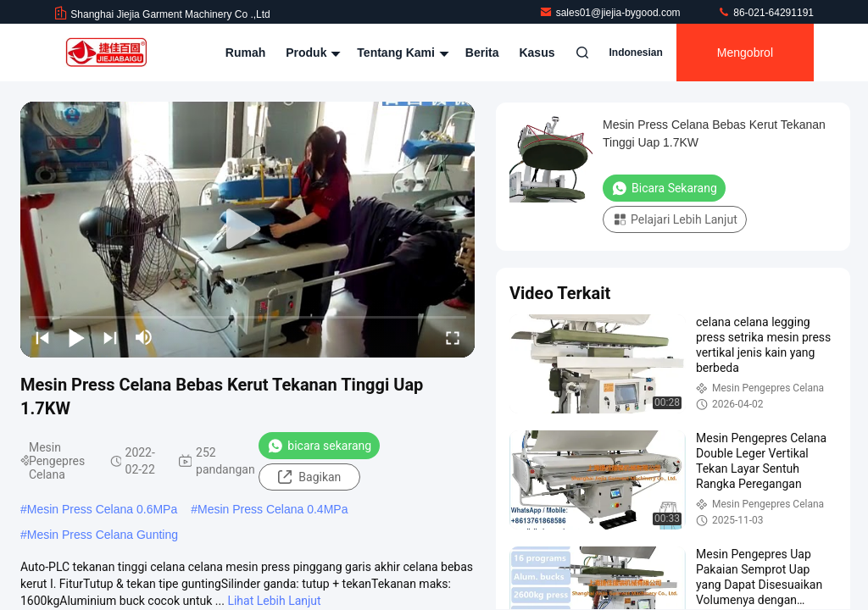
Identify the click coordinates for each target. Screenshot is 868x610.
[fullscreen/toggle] (453, 337)
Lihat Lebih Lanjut (274, 601)
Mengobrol (745, 53)
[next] (110, 337)
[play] (248, 230)
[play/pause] (76, 337)
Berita (482, 53)
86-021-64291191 (765, 13)
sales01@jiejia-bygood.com (611, 13)
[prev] (42, 337)
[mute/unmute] (144, 337)
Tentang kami (401, 53)
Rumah (245, 53)
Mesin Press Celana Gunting (103, 535)
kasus (537, 53)
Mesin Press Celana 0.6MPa (102, 509)
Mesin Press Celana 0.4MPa (273, 509)
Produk (311, 53)
